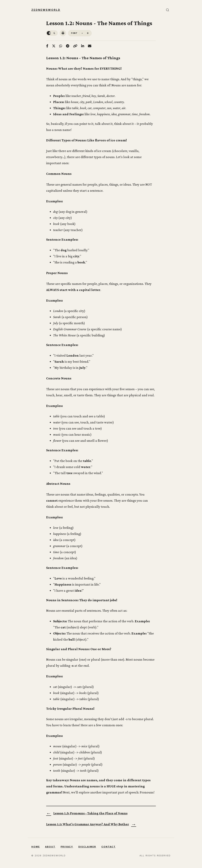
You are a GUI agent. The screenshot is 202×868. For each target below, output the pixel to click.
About (50, 847)
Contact (108, 847)
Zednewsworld (46, 10)
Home (36, 847)
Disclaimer (87, 847)
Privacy (67, 847)
